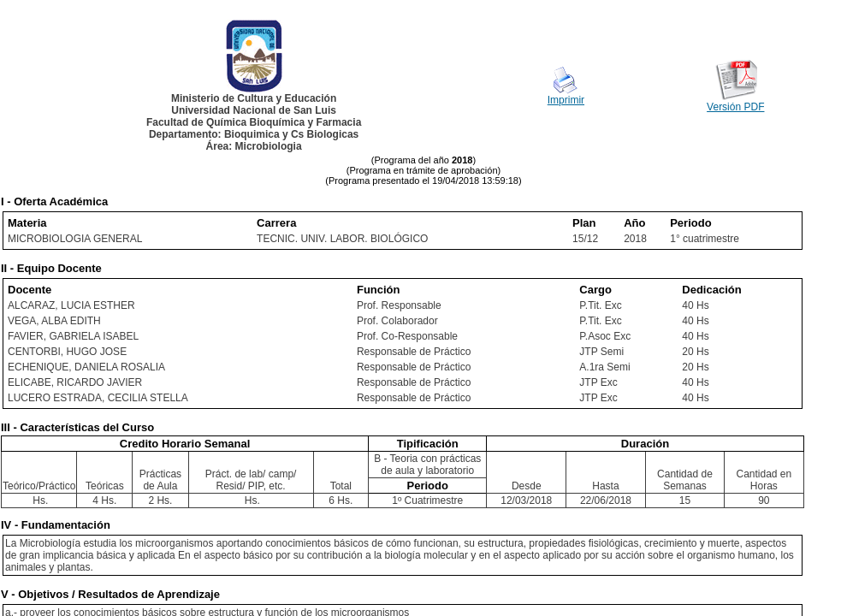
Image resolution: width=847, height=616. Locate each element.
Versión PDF (735, 107)
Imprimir (566, 100)
